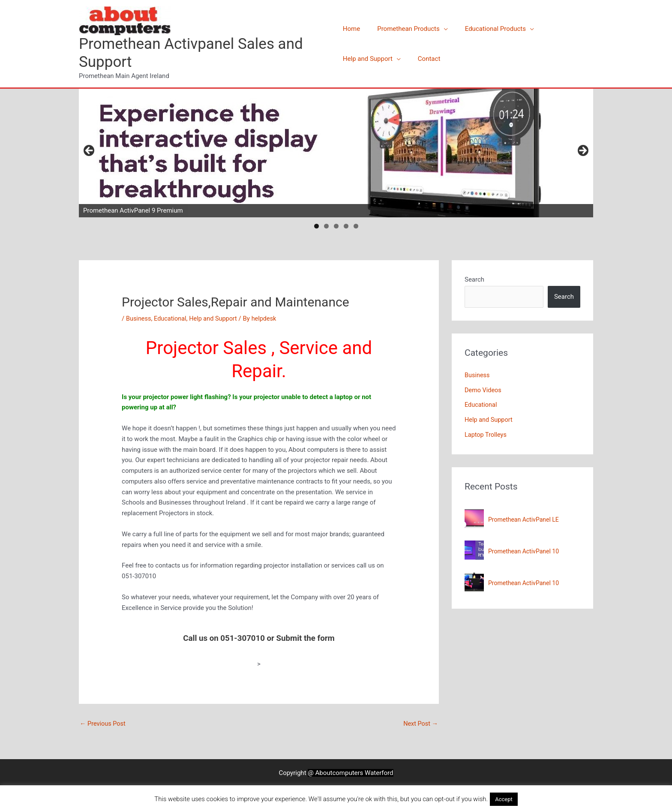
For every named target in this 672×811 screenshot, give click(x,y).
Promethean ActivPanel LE (523, 518)
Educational (171, 318)
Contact (425, 59)
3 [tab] (336, 226)
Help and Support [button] (368, 59)
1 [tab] (316, 226)
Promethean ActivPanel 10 (523, 549)
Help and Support (216, 318)
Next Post (420, 724)
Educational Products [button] (487, 29)
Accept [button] (504, 799)
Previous (90, 151)
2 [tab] (326, 226)
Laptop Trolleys (486, 433)
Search (474, 279)
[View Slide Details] (336, 153)
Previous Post (103, 724)
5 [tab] (356, 226)
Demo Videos (484, 390)
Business (139, 318)
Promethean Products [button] (404, 29)
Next (582, 151)
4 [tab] (346, 226)
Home (351, 29)
